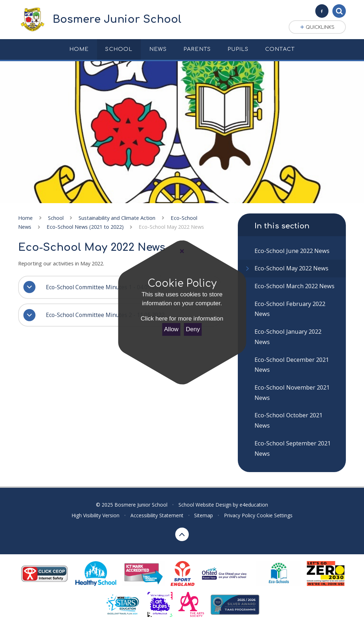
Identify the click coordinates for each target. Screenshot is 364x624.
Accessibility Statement (157, 515)
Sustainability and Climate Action (117, 218)
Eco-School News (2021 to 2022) (85, 227)
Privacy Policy (240, 515)
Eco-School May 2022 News (171, 227)
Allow (172, 329)
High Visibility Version (95, 515)
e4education (254, 505)
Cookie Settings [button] (275, 515)
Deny (193, 329)
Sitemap (204, 515)
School (56, 218)
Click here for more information (182, 319)
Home (25, 218)
